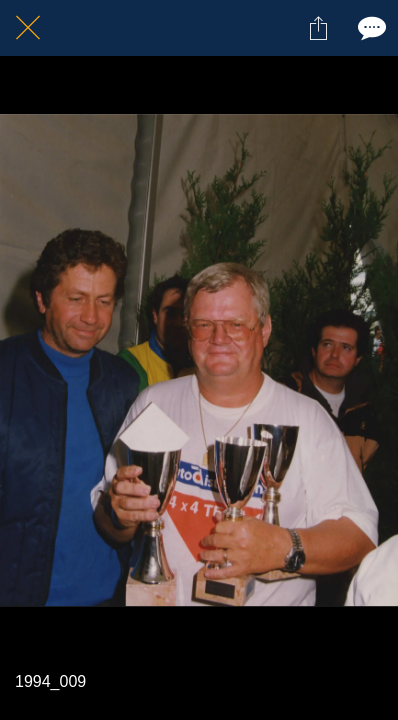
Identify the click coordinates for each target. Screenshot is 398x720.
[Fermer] (28, 28)
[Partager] (318, 28)
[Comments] (370, 28)
